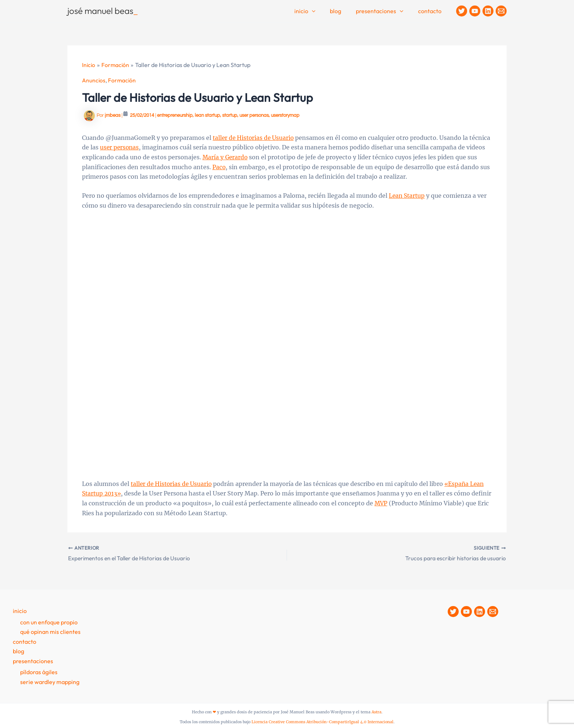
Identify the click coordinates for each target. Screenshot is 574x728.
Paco (230, 166)
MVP (402, 502)
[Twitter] (462, 11)
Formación (123, 80)
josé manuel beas (103, 11)
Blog (343, 11)
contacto (431, 11)
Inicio (315, 11)
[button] (322, 11)
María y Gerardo (246, 157)
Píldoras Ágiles (39, 671)
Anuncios (94, 80)
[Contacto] (501, 11)
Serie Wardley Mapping (50, 681)
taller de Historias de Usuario (255, 137)
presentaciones (33, 660)
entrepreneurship (175, 115)
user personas (254, 115)
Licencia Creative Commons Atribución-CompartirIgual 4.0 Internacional (323, 721)
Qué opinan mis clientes (50, 631)
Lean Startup (408, 195)
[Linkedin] (488, 11)
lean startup (207, 115)
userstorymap (285, 115)
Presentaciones (384, 11)
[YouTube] (475, 11)
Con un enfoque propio (49, 621)
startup (230, 115)
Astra (377, 711)
